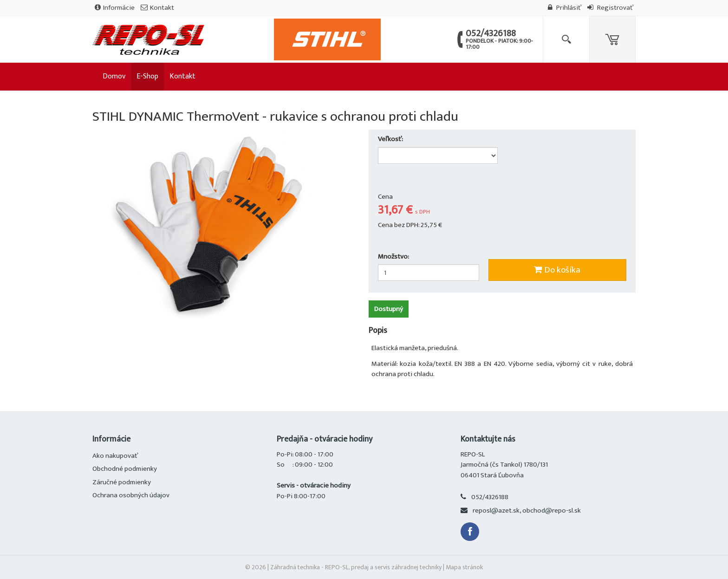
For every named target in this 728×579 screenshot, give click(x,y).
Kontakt (157, 8)
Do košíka (557, 270)
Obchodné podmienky (125, 469)
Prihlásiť (565, 8)
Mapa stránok (464, 567)
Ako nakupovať (115, 456)
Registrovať (610, 8)
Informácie (115, 8)
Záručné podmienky (122, 482)
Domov (114, 76)
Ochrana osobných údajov (131, 495)
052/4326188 (490, 497)
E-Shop (147, 76)
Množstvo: (393, 257)
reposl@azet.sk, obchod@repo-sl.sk (527, 511)
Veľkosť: (391, 140)
